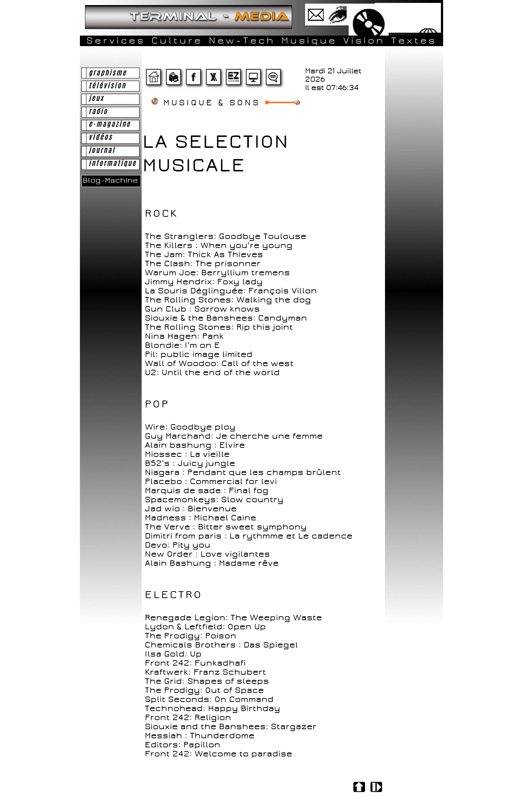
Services (116, 41)
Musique (309, 41)
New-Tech (242, 41)
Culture (177, 41)
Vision (364, 41)
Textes (414, 41)
